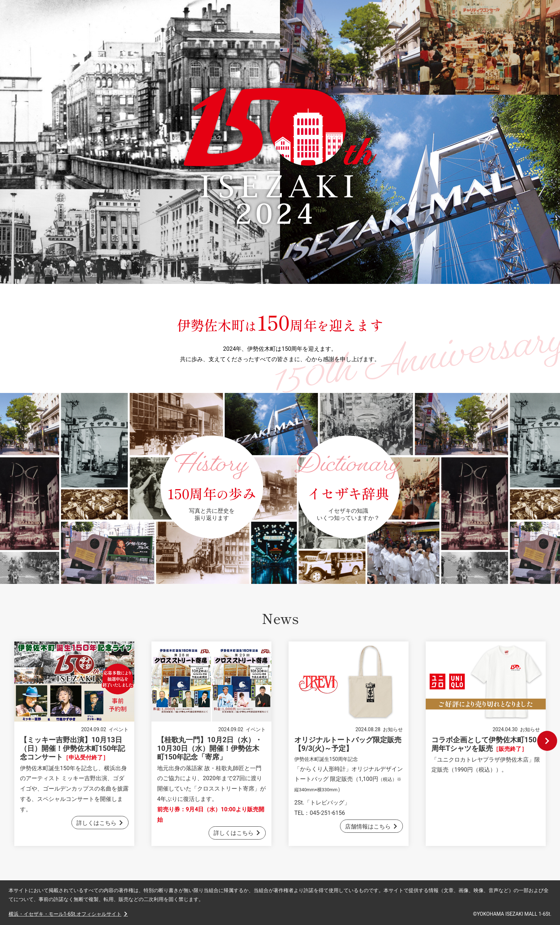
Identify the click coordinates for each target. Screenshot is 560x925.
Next (547, 741)
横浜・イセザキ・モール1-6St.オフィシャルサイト (65, 914)
